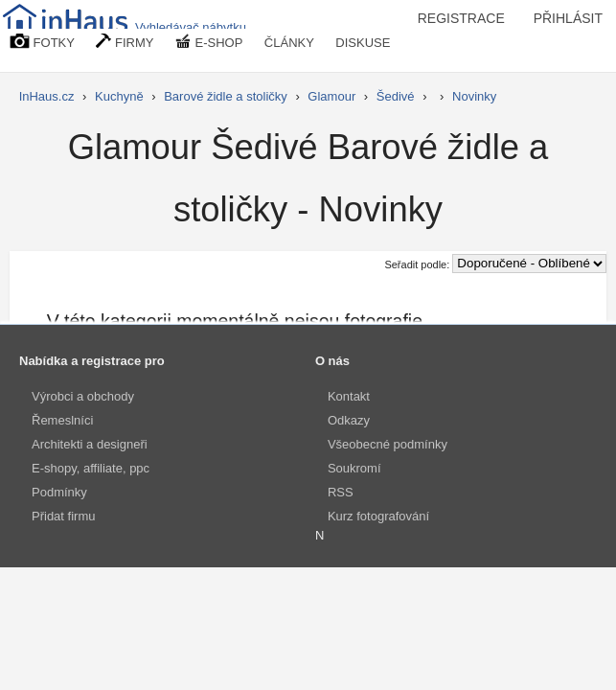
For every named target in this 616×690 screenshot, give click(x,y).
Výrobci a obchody (83, 396)
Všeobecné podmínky (388, 444)
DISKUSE (363, 43)
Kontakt (349, 396)
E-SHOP (209, 42)
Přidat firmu (63, 516)
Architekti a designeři (90, 444)
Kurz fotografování (378, 516)
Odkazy (349, 420)
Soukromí (354, 468)
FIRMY (125, 42)
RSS (341, 492)
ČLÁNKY (289, 43)
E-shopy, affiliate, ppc (91, 468)
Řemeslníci (62, 420)
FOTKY (42, 42)
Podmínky (59, 492)
